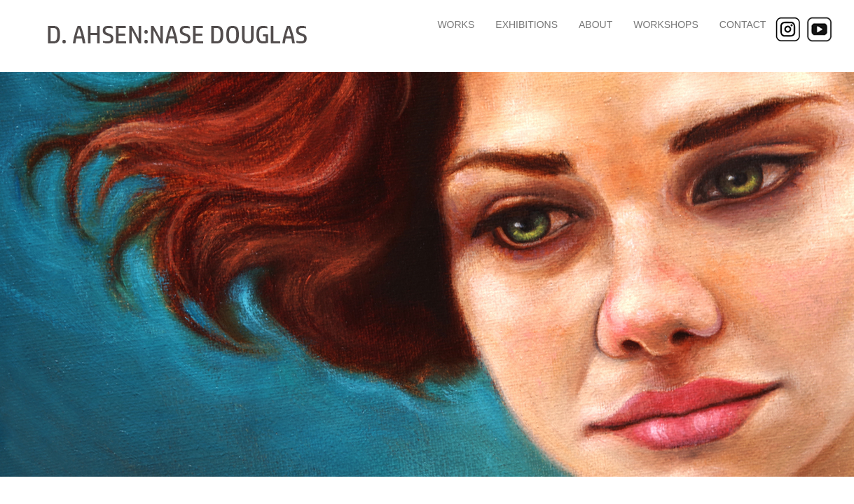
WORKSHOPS (666, 24)
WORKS (456, 24)
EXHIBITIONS (526, 24)
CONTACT (743, 24)
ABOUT (595, 24)
